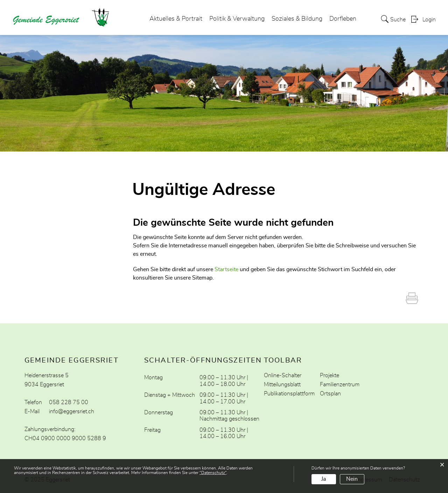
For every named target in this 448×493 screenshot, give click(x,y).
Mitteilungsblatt (282, 385)
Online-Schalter (283, 375)
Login (429, 20)
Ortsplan (330, 394)
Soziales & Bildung (297, 19)
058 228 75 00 (69, 402)
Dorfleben (343, 19)
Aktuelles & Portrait (176, 19)
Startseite (226, 269)
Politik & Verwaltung (237, 19)
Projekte (330, 375)
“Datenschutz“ (213, 473)
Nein (352, 479)
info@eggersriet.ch (72, 411)
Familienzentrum (340, 385)
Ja (324, 479)
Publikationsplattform (289, 394)
